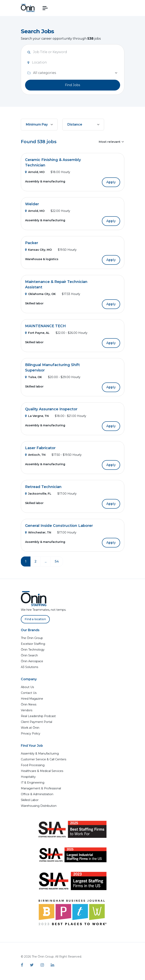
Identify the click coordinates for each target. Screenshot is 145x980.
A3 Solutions (29, 667)
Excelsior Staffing (33, 644)
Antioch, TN (35, 455)
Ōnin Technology (33, 650)
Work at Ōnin (30, 728)
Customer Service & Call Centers (44, 759)
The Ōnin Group (32, 638)
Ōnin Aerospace (32, 661)
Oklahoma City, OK (40, 294)
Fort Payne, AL (37, 333)
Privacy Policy (31, 733)
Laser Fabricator (40, 448)
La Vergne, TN (37, 416)
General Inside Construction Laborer (59, 526)
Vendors (27, 710)
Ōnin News (29, 704)
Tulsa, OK (33, 377)
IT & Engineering (33, 783)
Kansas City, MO (38, 250)
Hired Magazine (32, 699)
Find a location (35, 619)
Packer (32, 243)
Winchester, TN (38, 532)
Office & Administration (37, 794)
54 (57, 561)
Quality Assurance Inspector (51, 409)
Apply (111, 182)
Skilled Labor (30, 800)
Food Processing (33, 765)
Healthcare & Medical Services (42, 771)
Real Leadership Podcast (38, 716)
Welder (32, 204)
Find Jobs (72, 85)
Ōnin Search (29, 655)
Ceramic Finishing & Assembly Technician (53, 162)
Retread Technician (43, 487)
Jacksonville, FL (38, 494)
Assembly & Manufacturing (40, 754)
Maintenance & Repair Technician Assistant (56, 284)
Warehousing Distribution (39, 806)
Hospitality (28, 777)
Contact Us (29, 693)
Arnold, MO (35, 172)
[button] (45, 8)
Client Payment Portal (37, 722)
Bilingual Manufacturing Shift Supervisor (52, 368)
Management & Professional (41, 788)
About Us (27, 687)
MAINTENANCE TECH (45, 326)
